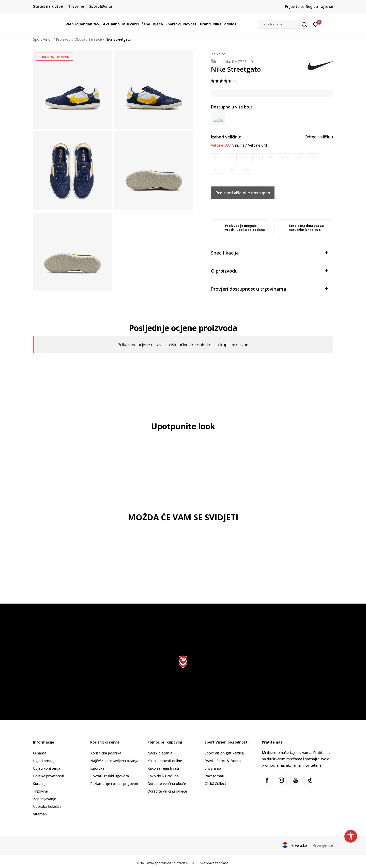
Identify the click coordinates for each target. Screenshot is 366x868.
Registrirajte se (319, 6)
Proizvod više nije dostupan (243, 193)
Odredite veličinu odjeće (167, 791)
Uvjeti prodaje (45, 761)
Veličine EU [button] (220, 145)
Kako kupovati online (165, 761)
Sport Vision (43, 39)
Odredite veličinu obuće (167, 784)
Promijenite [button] (323, 845)
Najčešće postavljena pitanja (114, 761)
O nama (40, 753)
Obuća (80, 39)
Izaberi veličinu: (226, 137)
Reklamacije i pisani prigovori (114, 784)
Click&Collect (215, 784)
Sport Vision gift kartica (224, 753)
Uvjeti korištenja (47, 768)
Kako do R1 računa (163, 776)
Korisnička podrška (106, 753)
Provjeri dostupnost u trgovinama (269, 288)
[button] (283, 24)
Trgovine (40, 791)
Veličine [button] (238, 145)
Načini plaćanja (160, 753)
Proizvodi (64, 39)
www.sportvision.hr (161, 863)
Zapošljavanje (45, 799)
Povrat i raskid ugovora (110, 776)
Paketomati (214, 776)
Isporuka (97, 768)
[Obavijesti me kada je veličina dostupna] (216, 158)
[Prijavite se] (316, 24)
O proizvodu (269, 270)
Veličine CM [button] (257, 145)
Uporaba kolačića (47, 806)
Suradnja (40, 784)
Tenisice (95, 39)
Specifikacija (269, 252)
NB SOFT (193, 863)
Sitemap (40, 814)
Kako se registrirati (163, 768)
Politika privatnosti (49, 776)
